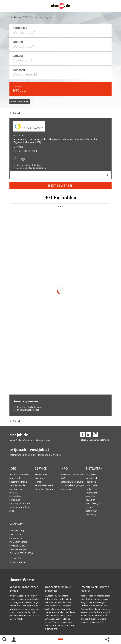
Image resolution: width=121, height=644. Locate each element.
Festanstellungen (17, 483)
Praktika (13, 494)
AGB (63, 479)
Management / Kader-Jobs (22, 508)
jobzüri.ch (91, 483)
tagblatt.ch (91, 512)
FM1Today (91, 515)
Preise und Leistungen (71, 475)
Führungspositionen (19, 504)
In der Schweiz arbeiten (27, 411)
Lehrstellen (15, 497)
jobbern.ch (91, 490)
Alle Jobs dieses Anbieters (27, 166)
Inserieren (39, 479)
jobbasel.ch (91, 494)
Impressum (65, 490)
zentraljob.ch (92, 497)
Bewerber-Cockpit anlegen (29, 408)
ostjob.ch (18, 451)
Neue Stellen (16, 479)
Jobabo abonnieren (19, 475)
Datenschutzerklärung (71, 483)
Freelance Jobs (16, 490)
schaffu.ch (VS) (93, 504)
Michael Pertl (16, 558)
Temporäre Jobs (17, 486)
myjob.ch (90, 501)
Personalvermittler (44, 486)
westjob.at (39, 451)
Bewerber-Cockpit (44, 490)
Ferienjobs (14, 501)
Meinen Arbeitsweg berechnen (30, 169)
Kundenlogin (41, 475)
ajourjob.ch (91, 508)
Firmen (38, 483)
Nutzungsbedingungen (71, 486)
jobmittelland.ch (94, 486)
